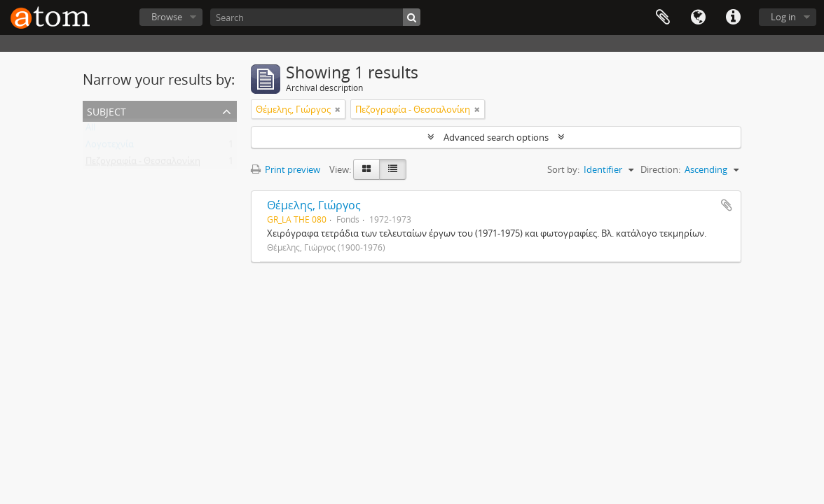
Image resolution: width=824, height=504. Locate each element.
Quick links (733, 17)
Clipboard (663, 17)
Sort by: (563, 169)
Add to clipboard (727, 205)
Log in (783, 17)
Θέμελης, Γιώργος (314, 205)
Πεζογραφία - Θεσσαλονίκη (143, 164)
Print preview (286, 169)
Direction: (660, 169)
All (90, 130)
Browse (167, 17)
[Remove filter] (338, 109)
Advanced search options (496, 137)
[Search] (315, 17)
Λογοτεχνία (110, 147)
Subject (107, 110)
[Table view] (393, 169)
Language (698, 17)
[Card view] (366, 169)
